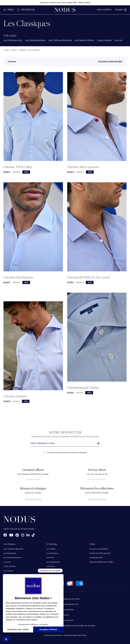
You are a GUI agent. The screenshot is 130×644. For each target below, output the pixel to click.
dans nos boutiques (97, 493)
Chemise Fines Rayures (18, 277)
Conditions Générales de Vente (65, 599)
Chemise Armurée (15, 396)
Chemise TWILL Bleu (18, 167)
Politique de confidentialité (65, 605)
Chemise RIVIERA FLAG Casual (88, 277)
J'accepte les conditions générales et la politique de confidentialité (65, 453)
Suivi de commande (65, 610)
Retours (65, 615)
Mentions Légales (65, 621)
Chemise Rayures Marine (83, 388)
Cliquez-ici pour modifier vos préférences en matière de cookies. (65, 626)
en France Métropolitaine (33, 474)
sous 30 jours (33, 493)
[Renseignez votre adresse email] (62, 443)
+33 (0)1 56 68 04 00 (97, 474)
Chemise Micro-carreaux (83, 167)
